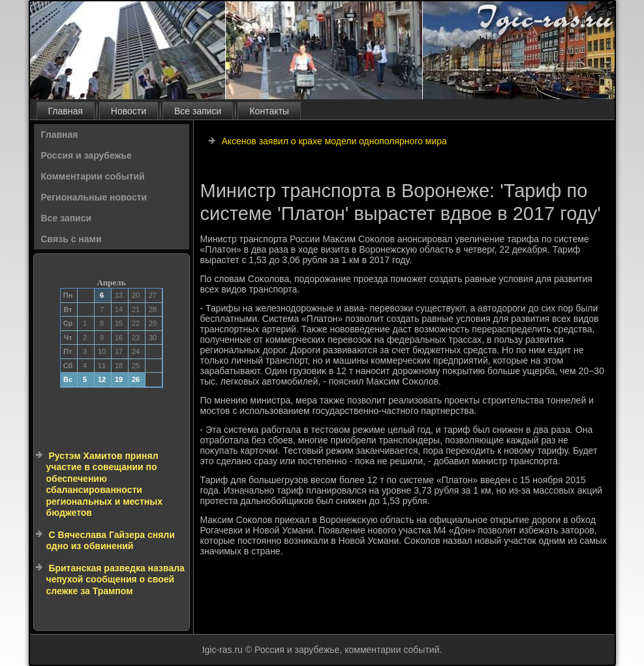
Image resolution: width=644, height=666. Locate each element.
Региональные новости (94, 197)
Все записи (198, 111)
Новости (129, 111)
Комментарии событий (93, 176)
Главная (66, 111)
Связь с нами (71, 239)
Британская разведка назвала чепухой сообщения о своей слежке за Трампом (115, 579)
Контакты (269, 111)
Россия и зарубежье (86, 155)
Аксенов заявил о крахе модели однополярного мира (334, 141)
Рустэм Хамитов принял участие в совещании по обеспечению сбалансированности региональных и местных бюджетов (104, 484)
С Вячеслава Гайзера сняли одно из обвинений (111, 541)
